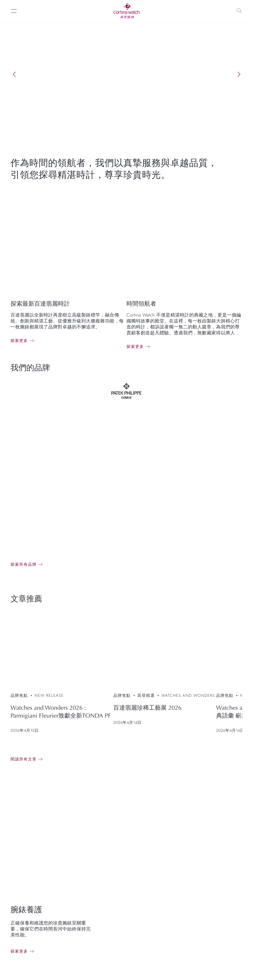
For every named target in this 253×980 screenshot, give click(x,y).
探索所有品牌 (24, 564)
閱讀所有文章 (24, 759)
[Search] (239, 11)
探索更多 (19, 341)
